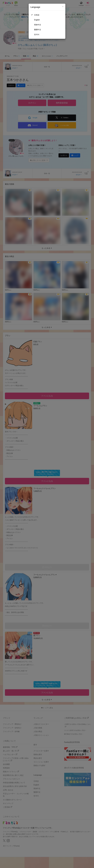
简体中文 (38, 25)
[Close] (63, 7)
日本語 (37, 15)
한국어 (37, 34)
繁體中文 (38, 30)
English (37, 20)
